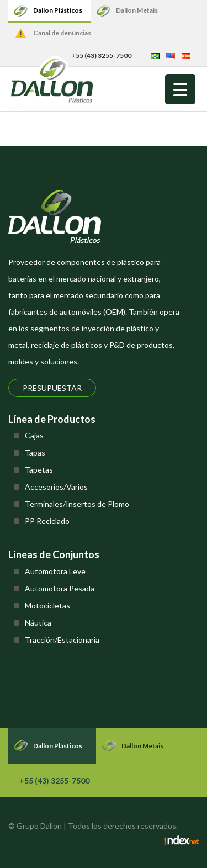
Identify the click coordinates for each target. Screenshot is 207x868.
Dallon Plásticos (58, 10)
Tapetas (39, 470)
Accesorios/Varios (56, 487)
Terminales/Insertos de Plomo (77, 504)
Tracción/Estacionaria (62, 640)
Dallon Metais (137, 10)
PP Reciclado (47, 521)
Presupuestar (52, 388)
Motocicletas (47, 605)
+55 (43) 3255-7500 (54, 780)
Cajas (34, 435)
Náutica (38, 623)
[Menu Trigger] (180, 89)
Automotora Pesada (60, 588)
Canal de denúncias (62, 33)
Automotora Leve (55, 571)
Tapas (35, 452)
